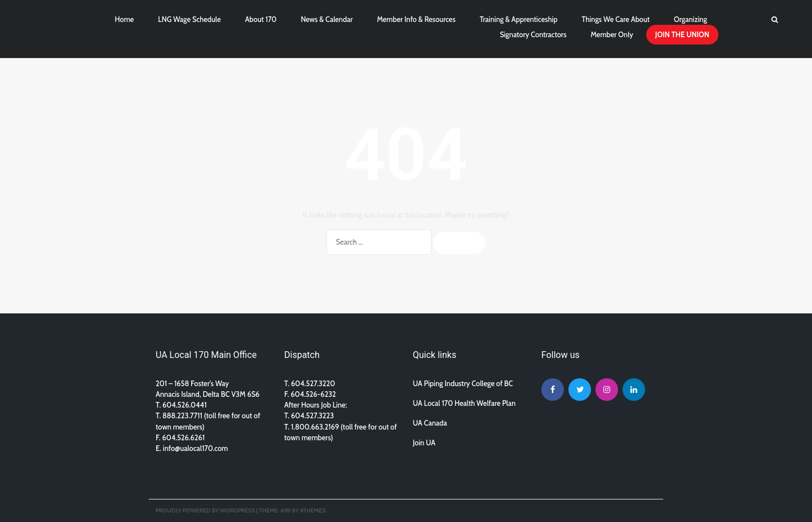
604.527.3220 (313, 384)
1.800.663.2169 (315, 427)
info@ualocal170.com (195, 448)
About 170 (261, 19)
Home (125, 19)
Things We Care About (616, 19)
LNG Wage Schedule (189, 19)
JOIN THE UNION (682, 35)
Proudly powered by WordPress (205, 510)
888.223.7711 (183, 416)
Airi (285, 510)
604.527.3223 (312, 416)
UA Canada (430, 423)
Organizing (690, 19)
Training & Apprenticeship (519, 19)
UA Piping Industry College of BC (463, 384)
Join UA (424, 443)
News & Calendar (326, 19)
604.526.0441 (185, 405)
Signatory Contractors (533, 35)
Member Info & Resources (416, 19)
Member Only (612, 35)
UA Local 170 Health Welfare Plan (464, 403)
